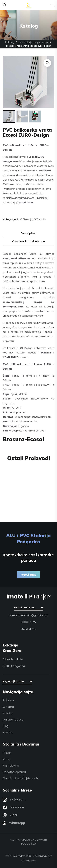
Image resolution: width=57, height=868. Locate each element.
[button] (5, 5)
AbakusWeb (28, 861)
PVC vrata (42, 42)
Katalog (10, 42)
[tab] (29, 233)
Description (29, 233)
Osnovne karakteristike (28, 241)
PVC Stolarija (26, 42)
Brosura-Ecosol (23, 439)
